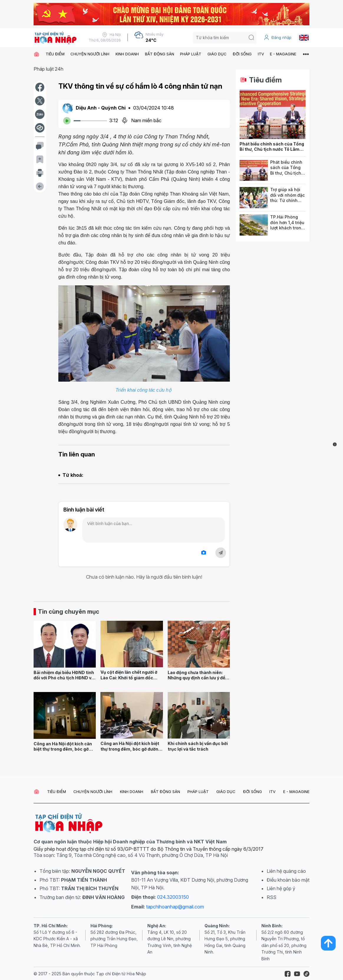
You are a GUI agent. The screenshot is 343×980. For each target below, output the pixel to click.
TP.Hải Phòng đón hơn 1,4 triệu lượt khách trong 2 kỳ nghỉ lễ (287, 225)
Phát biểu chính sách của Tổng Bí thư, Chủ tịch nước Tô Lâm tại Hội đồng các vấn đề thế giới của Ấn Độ (272, 152)
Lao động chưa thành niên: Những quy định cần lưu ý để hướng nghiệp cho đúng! (196, 678)
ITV (261, 54)
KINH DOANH (127, 54)
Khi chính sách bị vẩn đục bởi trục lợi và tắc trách (198, 746)
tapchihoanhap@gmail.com (175, 907)
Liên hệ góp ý (281, 888)
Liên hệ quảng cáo (286, 871)
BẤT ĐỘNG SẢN (160, 54)
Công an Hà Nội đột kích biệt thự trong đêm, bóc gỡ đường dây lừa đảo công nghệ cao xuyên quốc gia (131, 752)
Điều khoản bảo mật (288, 880)
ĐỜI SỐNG (242, 54)
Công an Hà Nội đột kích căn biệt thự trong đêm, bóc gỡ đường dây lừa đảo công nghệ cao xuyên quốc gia (64, 752)
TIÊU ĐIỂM (55, 54)
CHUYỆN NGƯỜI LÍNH (90, 54)
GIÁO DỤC (217, 54)
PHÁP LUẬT (191, 54)
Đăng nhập (278, 37)
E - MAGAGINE (283, 54)
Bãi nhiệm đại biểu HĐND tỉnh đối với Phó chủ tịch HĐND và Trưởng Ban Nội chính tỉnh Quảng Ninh (64, 681)
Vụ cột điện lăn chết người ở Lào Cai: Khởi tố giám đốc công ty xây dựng (129, 678)
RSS (272, 897)
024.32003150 (173, 897)
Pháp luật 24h (48, 69)
